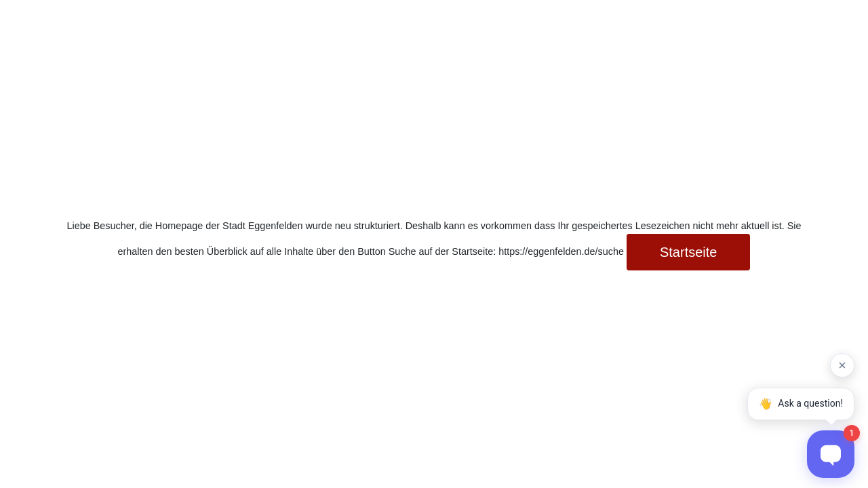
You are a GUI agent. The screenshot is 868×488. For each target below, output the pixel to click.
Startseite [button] (688, 252)
